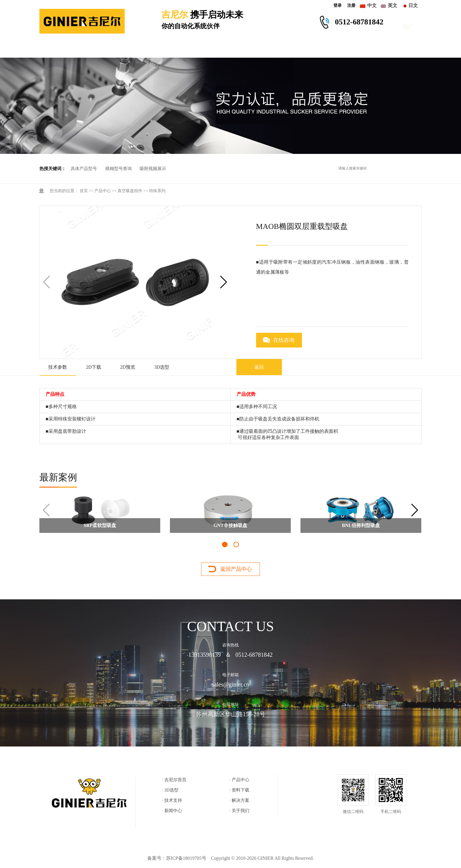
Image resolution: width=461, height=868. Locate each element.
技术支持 (244, 49)
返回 (259, 367)
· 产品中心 (239, 780)
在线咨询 (284, 340)
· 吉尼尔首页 (174, 780)
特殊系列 (157, 191)
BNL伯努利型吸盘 (361, 525)
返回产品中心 (236, 569)
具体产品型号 (84, 169)
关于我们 (378, 49)
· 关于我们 (239, 811)
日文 (413, 5)
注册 (351, 5)
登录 (338, 5)
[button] (224, 282)
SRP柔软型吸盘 (100, 525)
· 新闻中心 (172, 811)
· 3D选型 (170, 790)
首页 (84, 191)
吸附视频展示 (153, 169)
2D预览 (128, 367)
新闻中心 (333, 49)
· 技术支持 (172, 800)
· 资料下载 (239, 790)
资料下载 (199, 49)
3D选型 (156, 49)
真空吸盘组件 (130, 191)
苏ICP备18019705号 (186, 858)
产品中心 (114, 49)
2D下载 (94, 367)
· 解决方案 (239, 800)
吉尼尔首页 (65, 49)
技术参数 (58, 367)
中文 (372, 5)
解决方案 (288, 49)
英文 (392, 5)
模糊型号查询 (118, 169)
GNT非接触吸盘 (230, 525)
